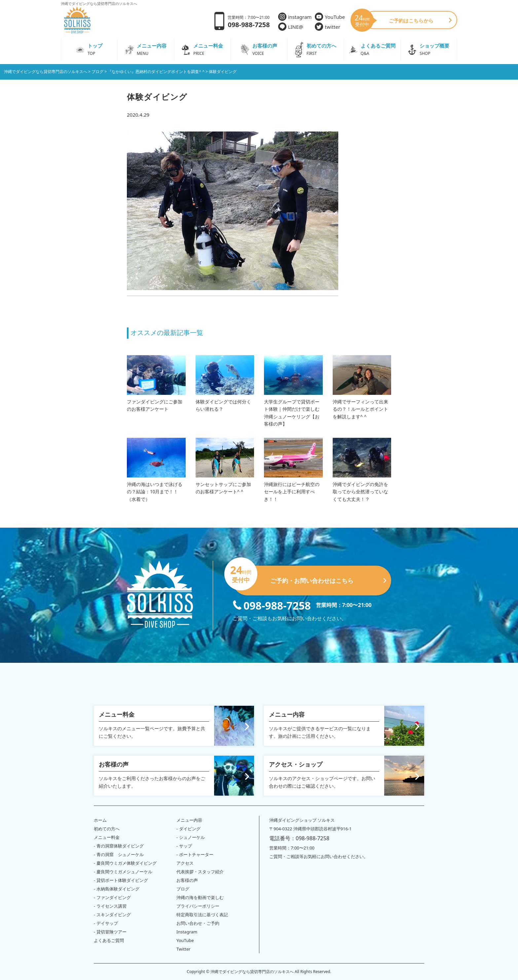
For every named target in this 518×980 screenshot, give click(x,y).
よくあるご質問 (109, 940)
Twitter (184, 949)
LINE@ (291, 27)
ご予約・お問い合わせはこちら (309, 578)
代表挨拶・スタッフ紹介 (200, 872)
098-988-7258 (272, 605)
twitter (328, 27)
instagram (295, 17)
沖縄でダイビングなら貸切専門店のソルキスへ (252, 972)
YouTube (330, 17)
